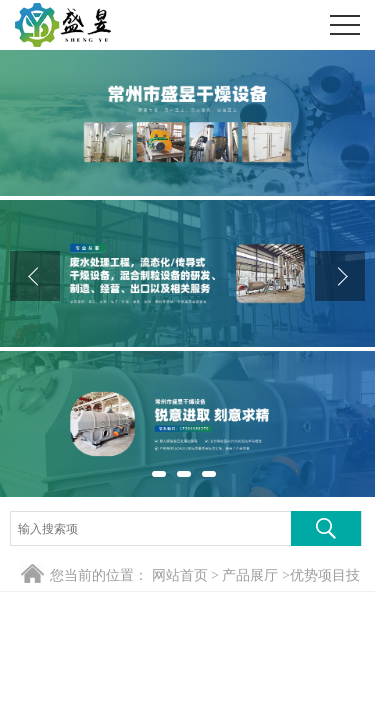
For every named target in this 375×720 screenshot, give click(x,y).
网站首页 (180, 575)
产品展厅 (250, 575)
